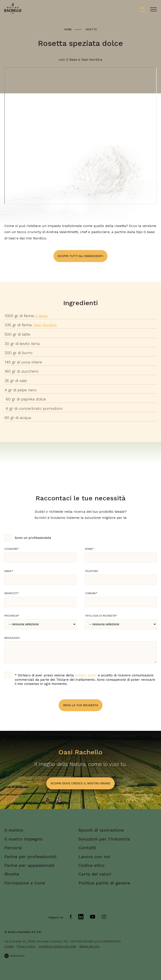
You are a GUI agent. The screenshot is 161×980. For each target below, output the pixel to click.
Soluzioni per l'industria (104, 839)
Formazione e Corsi (25, 883)
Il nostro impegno (23, 839)
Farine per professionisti (30, 857)
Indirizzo (12, 593)
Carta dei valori (95, 874)
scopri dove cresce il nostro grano (80, 783)
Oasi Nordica (45, 325)
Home (68, 29)
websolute (14, 956)
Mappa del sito (89, 946)
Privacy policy (26, 946)
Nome (89, 549)
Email (9, 571)
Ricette (91, 29)
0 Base (42, 316)
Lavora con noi (94, 857)
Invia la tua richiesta (81, 705)
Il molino (14, 830)
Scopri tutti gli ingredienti (80, 256)
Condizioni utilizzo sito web (57, 946)
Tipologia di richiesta (101, 616)
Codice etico (91, 865)
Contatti (87, 848)
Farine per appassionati (29, 865)
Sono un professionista (33, 538)
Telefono (92, 571)
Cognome (12, 549)
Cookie (9, 946)
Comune (91, 593)
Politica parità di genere (104, 883)
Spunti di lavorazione (101, 830)
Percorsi (13, 848)
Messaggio (12, 638)
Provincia (12, 616)
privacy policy (86, 675)
